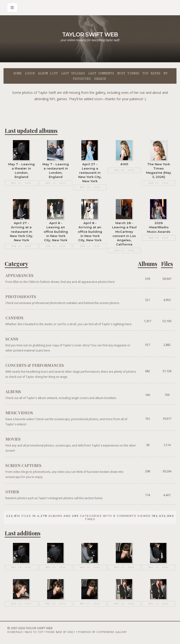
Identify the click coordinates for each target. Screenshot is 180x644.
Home (18, 73)
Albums (13, 391)
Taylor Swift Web (90, 34)
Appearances (19, 275)
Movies (13, 438)
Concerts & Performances (35, 365)
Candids (14, 317)
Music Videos (19, 412)
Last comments (101, 73)
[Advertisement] (90, 113)
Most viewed (128, 73)
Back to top (34, 632)
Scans (12, 338)
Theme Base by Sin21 (60, 632)
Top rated (151, 73)
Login (30, 73)
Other (12, 491)
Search (100, 79)
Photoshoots (21, 296)
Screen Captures (23, 465)
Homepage (15, 632)
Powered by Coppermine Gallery (102, 632)
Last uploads (73, 73)
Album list (48, 73)
